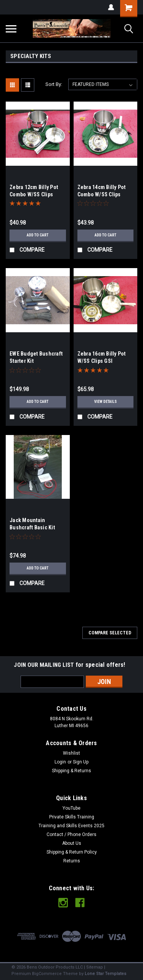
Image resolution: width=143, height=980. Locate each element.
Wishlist (71, 753)
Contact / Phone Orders (71, 834)
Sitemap (95, 967)
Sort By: (54, 84)
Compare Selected (110, 633)
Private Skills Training (72, 817)
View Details (105, 402)
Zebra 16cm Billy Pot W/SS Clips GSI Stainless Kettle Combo (105, 361)
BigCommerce (47, 974)
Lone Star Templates (105, 974)
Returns (72, 861)
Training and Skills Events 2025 (71, 826)
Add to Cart (38, 235)
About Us (72, 843)
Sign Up (81, 762)
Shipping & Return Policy (72, 852)
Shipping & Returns (71, 771)
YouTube (71, 808)
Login (60, 762)
